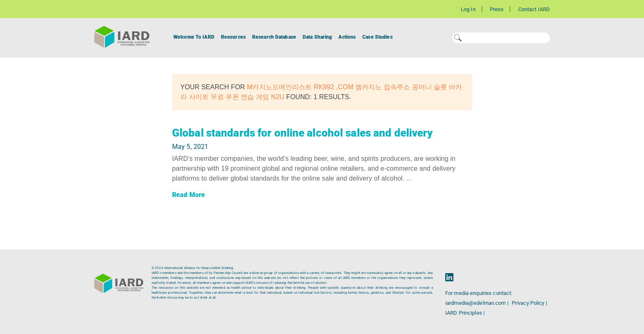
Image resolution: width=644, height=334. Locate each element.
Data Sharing (317, 37)
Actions (347, 37)
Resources (233, 37)
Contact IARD (534, 9)
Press (497, 9)
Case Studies (377, 37)
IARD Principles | (465, 313)
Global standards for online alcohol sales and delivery (302, 133)
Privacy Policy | (529, 303)
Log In (468, 9)
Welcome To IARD (194, 37)
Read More (189, 195)
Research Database (274, 37)
